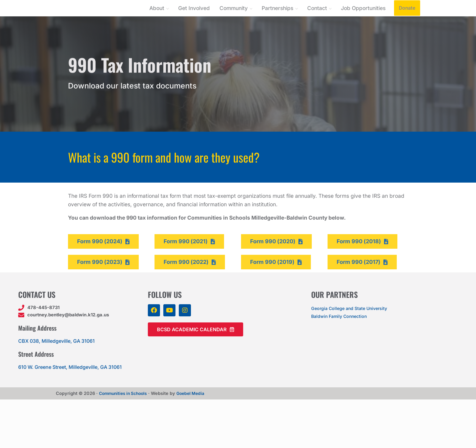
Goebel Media (195, 442)
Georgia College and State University (353, 355)
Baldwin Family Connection (343, 363)
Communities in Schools (125, 442)
